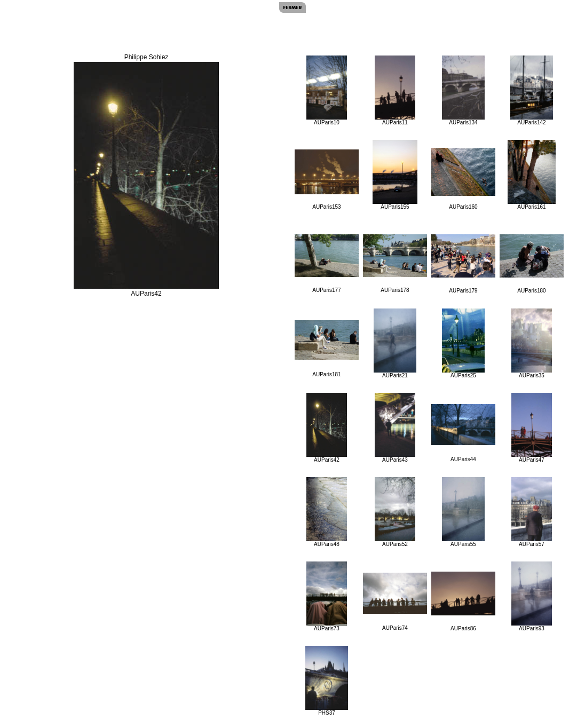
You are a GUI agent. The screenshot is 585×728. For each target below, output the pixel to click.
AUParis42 (327, 428)
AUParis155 (395, 175)
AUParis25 (463, 343)
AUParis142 (531, 90)
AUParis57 (532, 512)
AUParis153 (327, 180)
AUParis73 (327, 596)
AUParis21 (395, 343)
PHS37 (326, 681)
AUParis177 (327, 264)
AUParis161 (532, 175)
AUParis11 (395, 90)
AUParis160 (463, 179)
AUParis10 (327, 90)
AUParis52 (395, 512)
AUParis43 (395, 428)
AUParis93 (532, 596)
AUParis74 (395, 602)
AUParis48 (327, 512)
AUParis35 (532, 343)
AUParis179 (463, 264)
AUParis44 (463, 433)
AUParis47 (532, 428)
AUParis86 (463, 602)
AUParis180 (532, 264)
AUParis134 (463, 90)
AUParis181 (327, 349)
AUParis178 (395, 264)
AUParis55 (463, 512)
